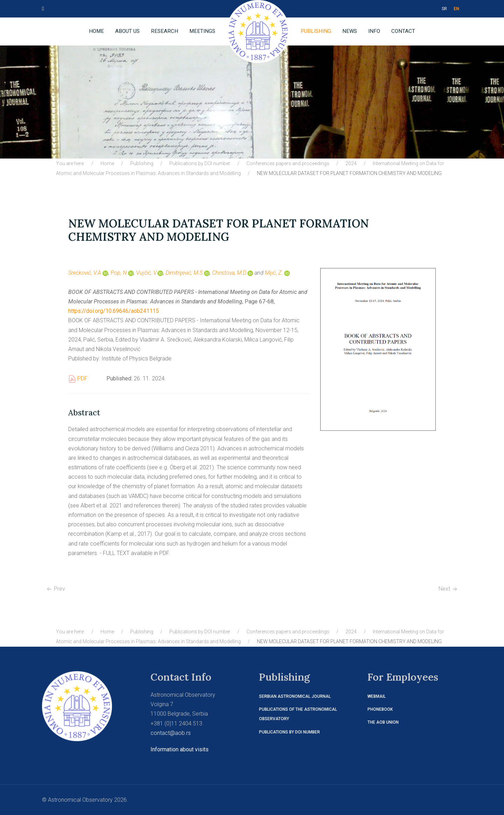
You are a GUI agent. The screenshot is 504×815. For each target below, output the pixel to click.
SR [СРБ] (444, 9)
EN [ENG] (456, 9)
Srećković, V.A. (88, 273)
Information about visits (180, 749)
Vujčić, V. (150, 273)
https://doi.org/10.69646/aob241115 (114, 311)
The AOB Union (383, 722)
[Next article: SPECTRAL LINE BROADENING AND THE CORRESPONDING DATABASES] (449, 589)
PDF (78, 378)
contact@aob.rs (171, 733)
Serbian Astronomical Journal (295, 696)
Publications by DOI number (289, 732)
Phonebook (380, 709)
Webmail (377, 696)
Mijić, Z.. (277, 273)
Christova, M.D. (233, 273)
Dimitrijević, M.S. (188, 273)
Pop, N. (122, 273)
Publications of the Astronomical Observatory (298, 714)
